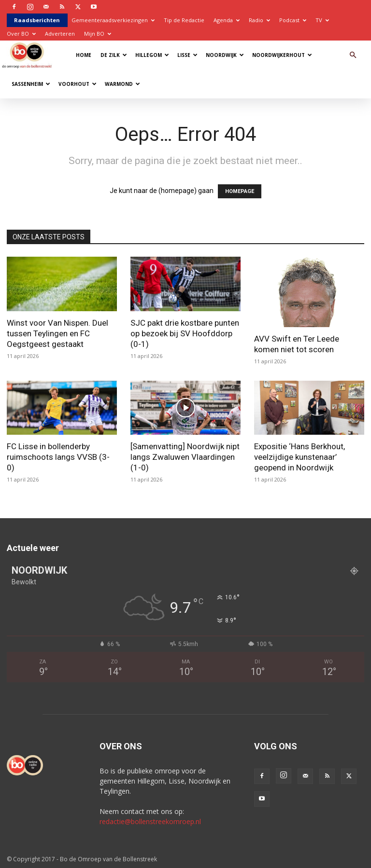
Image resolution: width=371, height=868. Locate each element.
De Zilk (114, 55)
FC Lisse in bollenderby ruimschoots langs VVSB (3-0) (58, 457)
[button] (353, 55)
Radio (259, 20)
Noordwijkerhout (282, 55)
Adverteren (60, 34)
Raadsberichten (37, 20)
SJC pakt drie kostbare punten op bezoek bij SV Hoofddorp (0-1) (185, 333)
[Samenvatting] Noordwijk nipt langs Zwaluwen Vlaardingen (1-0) (185, 457)
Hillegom (152, 55)
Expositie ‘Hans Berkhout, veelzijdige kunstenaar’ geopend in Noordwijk (300, 457)
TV (322, 20)
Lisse (187, 55)
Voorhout (78, 84)
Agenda (227, 20)
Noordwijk (225, 55)
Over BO (21, 34)
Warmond (122, 84)
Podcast (293, 20)
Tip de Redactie (184, 20)
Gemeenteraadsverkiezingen (113, 20)
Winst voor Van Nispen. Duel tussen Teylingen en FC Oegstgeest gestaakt (57, 333)
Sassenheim (31, 84)
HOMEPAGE (240, 191)
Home (84, 55)
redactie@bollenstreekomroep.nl (150, 821)
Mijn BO (98, 34)
